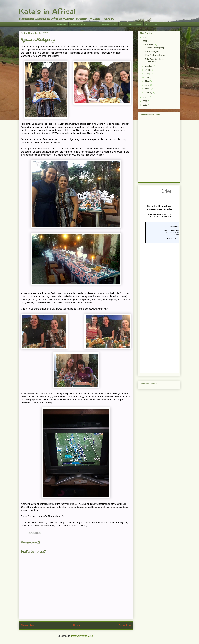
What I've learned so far (155, 55)
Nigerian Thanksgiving (154, 48)
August (148, 70)
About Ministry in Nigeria (131, 24)
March (148, 89)
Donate (48, 24)
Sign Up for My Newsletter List (83, 24)
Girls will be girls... (152, 51)
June (147, 77)
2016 (145, 97)
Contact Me (61, 24)
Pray (38, 24)
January (149, 93)
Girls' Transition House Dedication (154, 60)
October (149, 66)
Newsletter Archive (108, 24)
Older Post (125, 625)
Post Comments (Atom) (83, 636)
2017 (145, 41)
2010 (145, 105)
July (147, 74)
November (150, 44)
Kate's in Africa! (47, 11)
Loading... (159, 280)
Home (77, 625)
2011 (145, 101)
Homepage (26, 24)
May (147, 81)
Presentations (152, 24)
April (147, 85)
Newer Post (28, 625)
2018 (145, 37)
